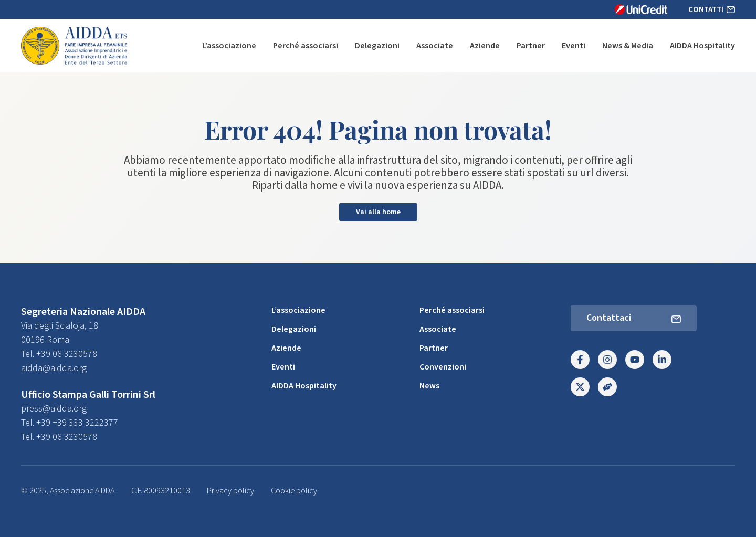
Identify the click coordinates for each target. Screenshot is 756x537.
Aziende (485, 46)
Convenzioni (443, 367)
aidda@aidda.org (54, 368)
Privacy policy (230, 491)
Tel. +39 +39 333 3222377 (70, 423)
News (429, 386)
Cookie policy (294, 491)
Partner (531, 46)
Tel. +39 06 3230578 (59, 354)
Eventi (574, 46)
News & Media (628, 46)
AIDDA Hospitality (702, 46)
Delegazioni (377, 46)
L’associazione (229, 46)
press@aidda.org (54, 409)
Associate (435, 46)
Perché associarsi (306, 46)
